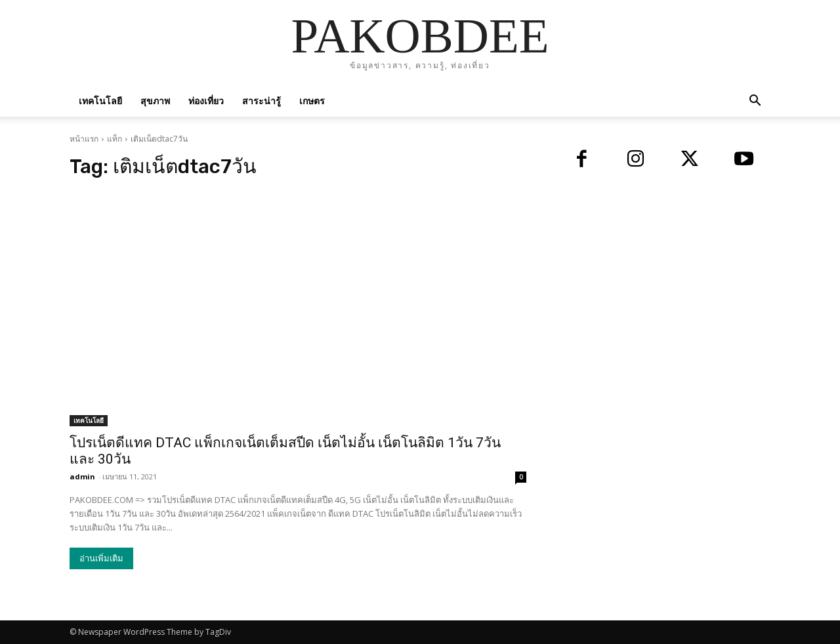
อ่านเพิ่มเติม (101, 558)
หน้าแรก (84, 139)
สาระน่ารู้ (262, 101)
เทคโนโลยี (100, 101)
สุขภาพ (155, 101)
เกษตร (312, 101)
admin (82, 476)
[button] (755, 102)
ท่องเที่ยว (206, 101)
